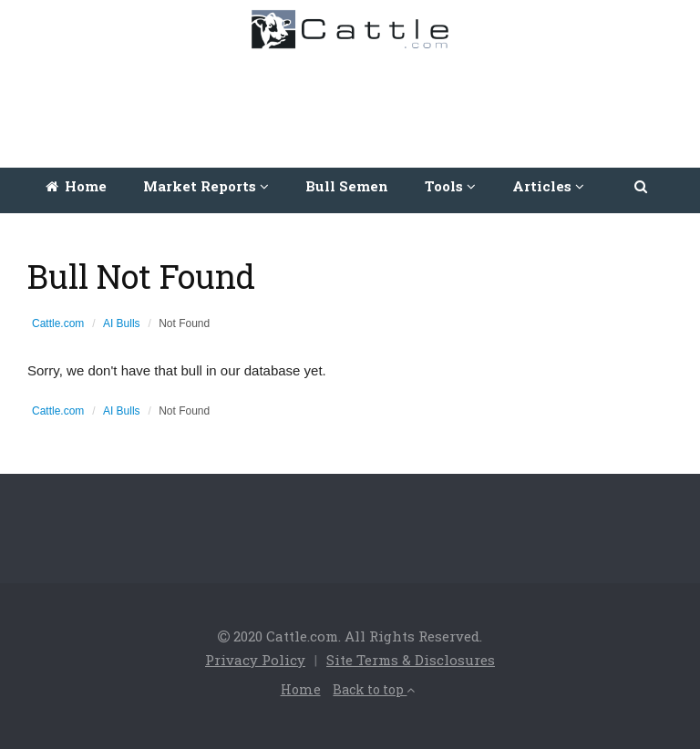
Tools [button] (450, 186)
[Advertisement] (355, 104)
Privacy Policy (255, 660)
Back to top (374, 689)
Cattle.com (58, 323)
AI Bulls (122, 323)
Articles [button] (548, 186)
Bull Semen (347, 186)
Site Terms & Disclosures (411, 660)
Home (76, 186)
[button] (642, 186)
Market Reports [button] (206, 186)
